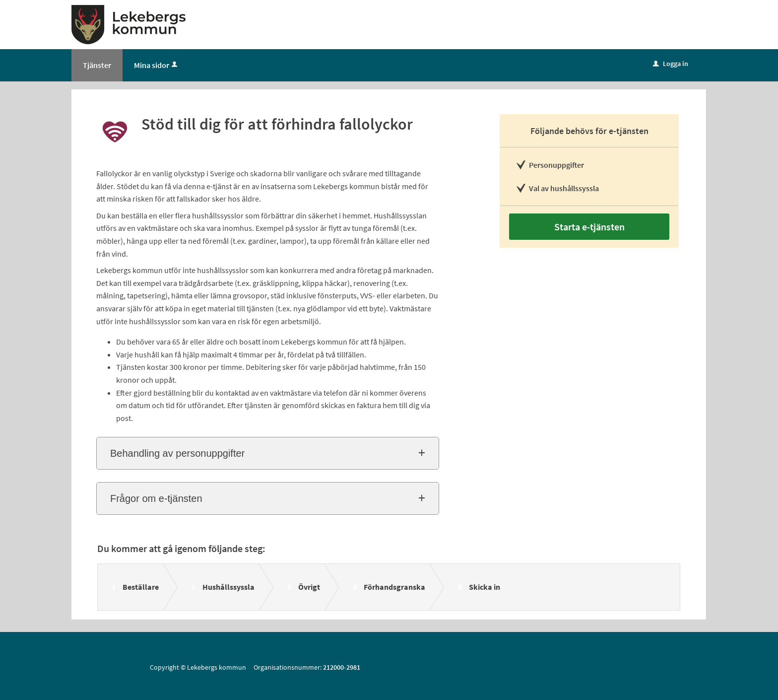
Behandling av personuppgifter (177, 453)
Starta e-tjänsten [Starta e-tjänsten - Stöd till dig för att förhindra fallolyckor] (589, 227)
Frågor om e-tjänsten (156, 498)
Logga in (671, 64)
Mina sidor (157, 65)
